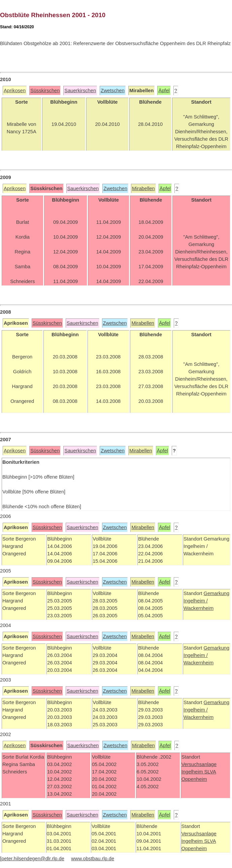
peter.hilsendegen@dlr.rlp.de (33, 859)
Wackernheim (198, 608)
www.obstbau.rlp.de (93, 859)
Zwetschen (113, 91)
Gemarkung (217, 593)
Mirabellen (143, 188)
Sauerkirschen (80, 91)
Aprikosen (15, 91)
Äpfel (164, 91)
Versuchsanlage (199, 764)
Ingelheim (193, 772)
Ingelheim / (196, 601)
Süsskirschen (45, 91)
